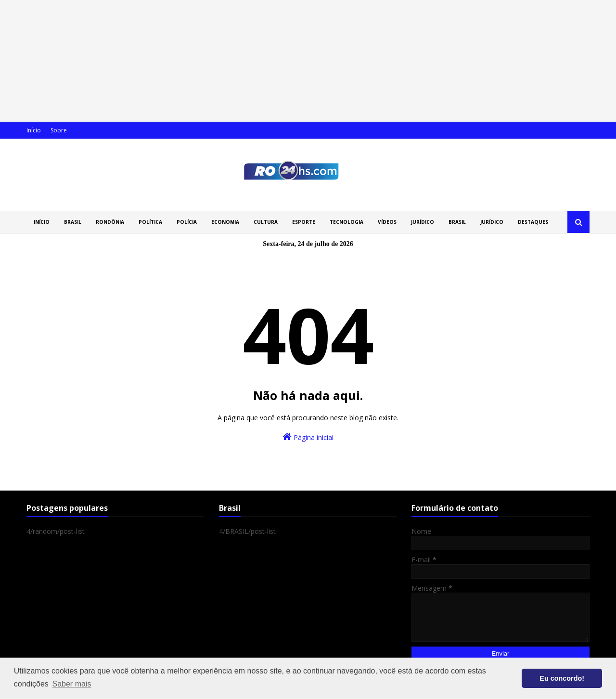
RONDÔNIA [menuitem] (110, 222)
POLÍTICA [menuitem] (150, 222)
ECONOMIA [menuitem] (225, 222)
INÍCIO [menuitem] (42, 222)
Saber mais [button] (71, 684)
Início (34, 130)
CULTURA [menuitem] (266, 222)
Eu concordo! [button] (562, 678)
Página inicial (308, 437)
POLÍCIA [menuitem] (187, 222)
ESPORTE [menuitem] (304, 222)
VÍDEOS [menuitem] (387, 222)
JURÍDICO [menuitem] (423, 222)
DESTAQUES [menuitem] (533, 222)
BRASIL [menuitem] (73, 222)
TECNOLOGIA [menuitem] (346, 222)
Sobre (59, 130)
